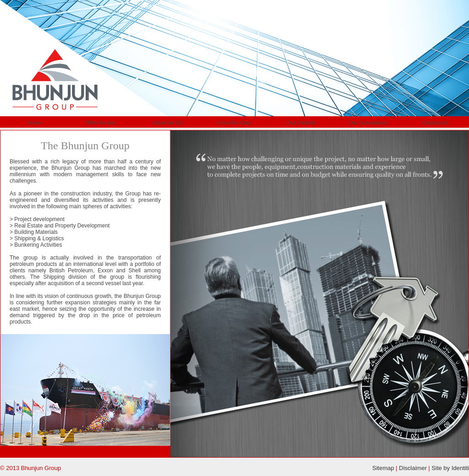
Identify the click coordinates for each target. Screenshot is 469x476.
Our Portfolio (302, 122)
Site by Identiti (450, 468)
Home (34, 122)
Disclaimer (413, 468)
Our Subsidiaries (368, 122)
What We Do (168, 122)
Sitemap (383, 468)
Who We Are (101, 122)
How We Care (235, 122)
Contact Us (436, 122)
